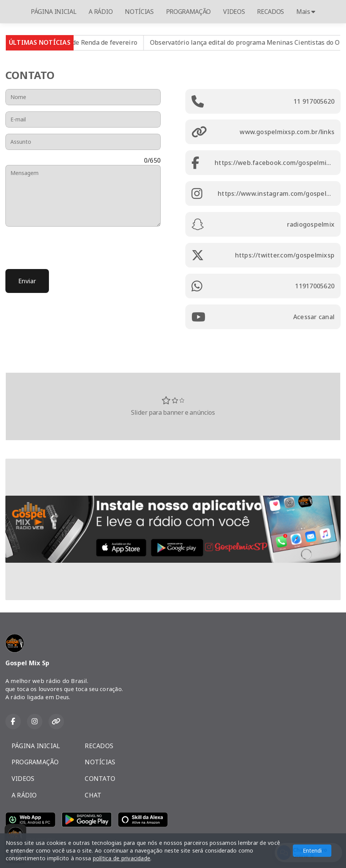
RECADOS (270, 12)
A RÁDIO (101, 12)
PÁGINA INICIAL (54, 12)
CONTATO (100, 779)
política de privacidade (122, 858)
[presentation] (64, 248)
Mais (306, 12)
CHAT (93, 795)
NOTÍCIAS (139, 12)
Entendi (312, 850)
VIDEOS (234, 12)
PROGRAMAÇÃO (188, 12)
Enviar (27, 281)
